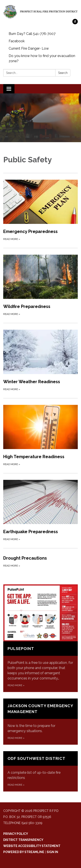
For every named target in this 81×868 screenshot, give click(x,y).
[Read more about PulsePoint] (40, 638)
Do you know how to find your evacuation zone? (42, 58)
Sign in (52, 852)
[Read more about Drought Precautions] (40, 561)
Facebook (17, 41)
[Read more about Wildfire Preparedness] (40, 285)
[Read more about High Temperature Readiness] (40, 436)
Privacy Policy (16, 834)
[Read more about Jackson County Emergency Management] (40, 722)
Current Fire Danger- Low (29, 48)
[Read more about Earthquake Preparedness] (40, 511)
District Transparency (23, 840)
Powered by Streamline (24, 852)
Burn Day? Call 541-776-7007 (32, 34)
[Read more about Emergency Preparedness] (40, 210)
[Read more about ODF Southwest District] (40, 771)
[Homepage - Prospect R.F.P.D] (40, 12)
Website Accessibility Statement (32, 846)
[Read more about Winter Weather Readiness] (40, 360)
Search (63, 73)
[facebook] (75, 23)
